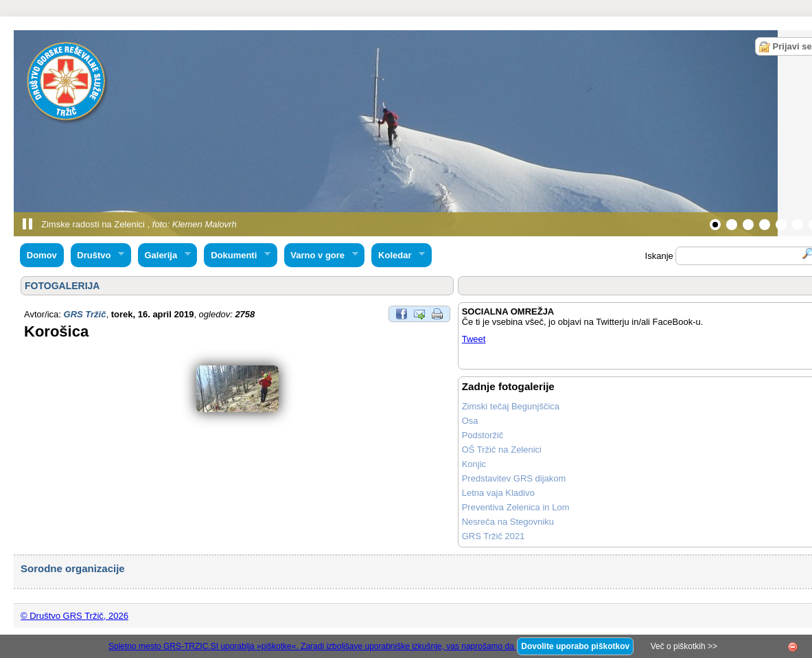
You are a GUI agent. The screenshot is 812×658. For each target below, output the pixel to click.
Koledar (398, 256)
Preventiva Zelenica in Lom (516, 507)
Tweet (474, 339)
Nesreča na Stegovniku (508, 522)
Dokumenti (237, 256)
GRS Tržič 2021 (494, 536)
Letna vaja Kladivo (498, 493)
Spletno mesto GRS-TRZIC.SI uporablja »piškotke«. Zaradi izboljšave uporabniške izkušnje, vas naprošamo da (312, 646)
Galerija (164, 256)
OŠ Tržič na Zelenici (502, 450)
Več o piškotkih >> (684, 646)
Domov (42, 255)
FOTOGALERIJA (62, 286)
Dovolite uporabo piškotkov (575, 646)
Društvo (97, 256)
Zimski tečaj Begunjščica (511, 406)
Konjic (474, 464)
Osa (470, 421)
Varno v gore (321, 256)
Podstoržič (483, 435)
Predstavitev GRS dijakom (514, 478)
